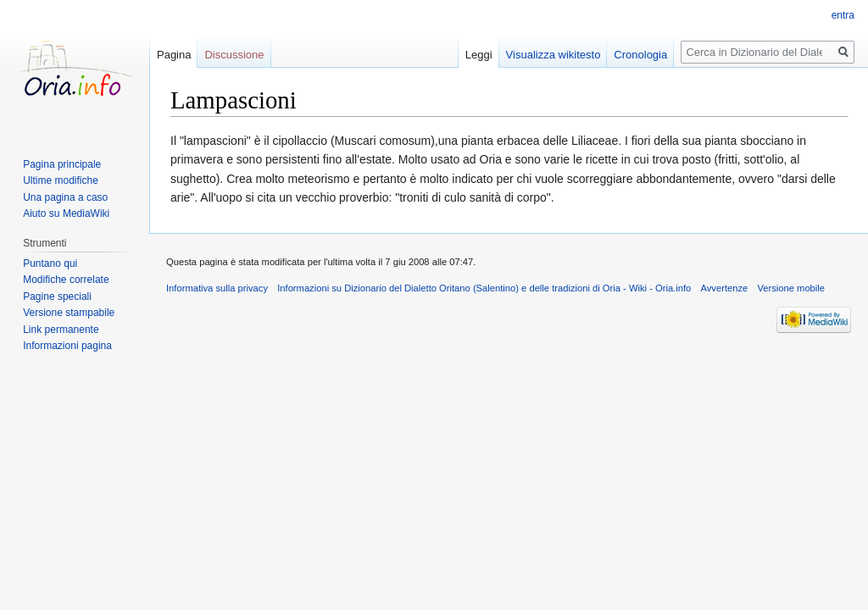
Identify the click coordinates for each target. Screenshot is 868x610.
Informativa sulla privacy (217, 288)
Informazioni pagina (67, 346)
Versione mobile (791, 288)
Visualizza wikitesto (554, 55)
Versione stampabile (69, 313)
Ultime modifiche (61, 180)
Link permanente (61, 330)
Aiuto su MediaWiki (66, 213)
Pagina (174, 55)
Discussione (234, 55)
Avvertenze (724, 288)
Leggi (479, 55)
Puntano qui (50, 263)
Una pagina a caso (65, 197)
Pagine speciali (57, 297)
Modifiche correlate (66, 280)
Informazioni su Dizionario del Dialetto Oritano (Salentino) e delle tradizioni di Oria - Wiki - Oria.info (484, 288)
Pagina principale (62, 164)
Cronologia (640, 55)
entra (843, 15)
